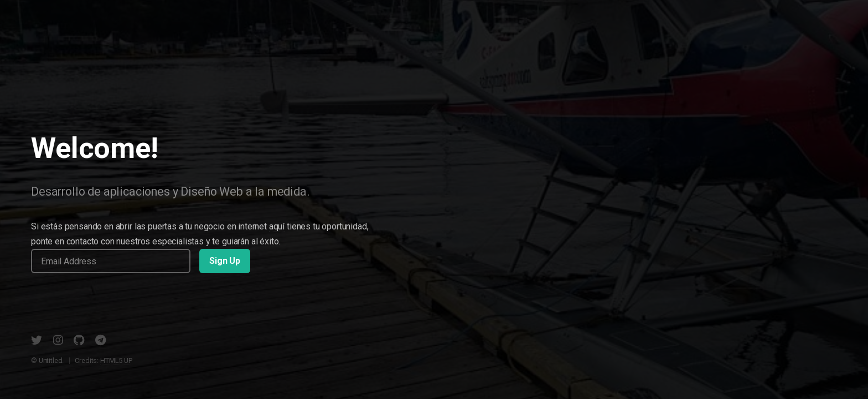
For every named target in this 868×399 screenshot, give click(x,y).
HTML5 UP (116, 360)
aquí (277, 226)
